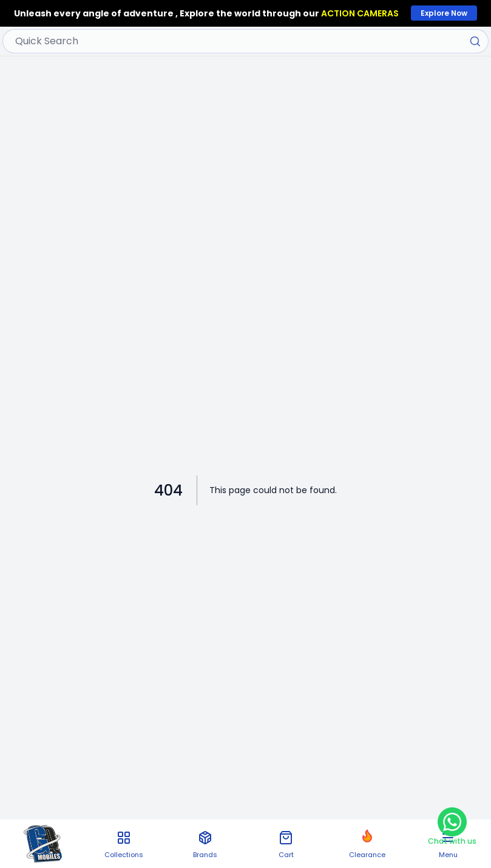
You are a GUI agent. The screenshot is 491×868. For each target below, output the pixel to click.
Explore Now (444, 13)
